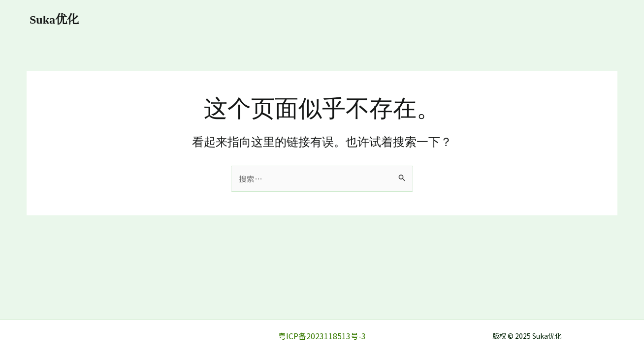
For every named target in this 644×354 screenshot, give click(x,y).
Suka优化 (54, 20)
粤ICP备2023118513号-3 (322, 336)
